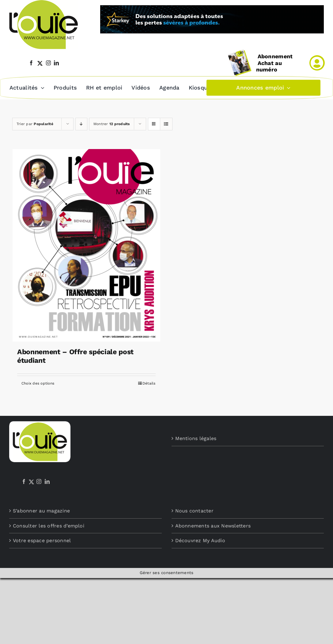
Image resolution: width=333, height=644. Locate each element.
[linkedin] (56, 63)
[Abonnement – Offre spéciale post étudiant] (86, 245)
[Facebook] (24, 481)
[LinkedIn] (47, 481)
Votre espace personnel (42, 540)
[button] (222, 87)
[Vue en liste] (166, 123)
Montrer (112, 123)
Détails (149, 383)
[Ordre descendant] (81, 123)
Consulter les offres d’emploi (49, 525)
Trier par (35, 123)
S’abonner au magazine (41, 510)
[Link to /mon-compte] (317, 63)
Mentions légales (196, 438)
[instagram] (48, 63)
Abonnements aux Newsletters (213, 525)
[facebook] (31, 63)
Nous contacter (194, 510)
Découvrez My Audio (200, 540)
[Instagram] (39, 481)
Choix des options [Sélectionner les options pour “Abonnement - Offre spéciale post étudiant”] (38, 383)
